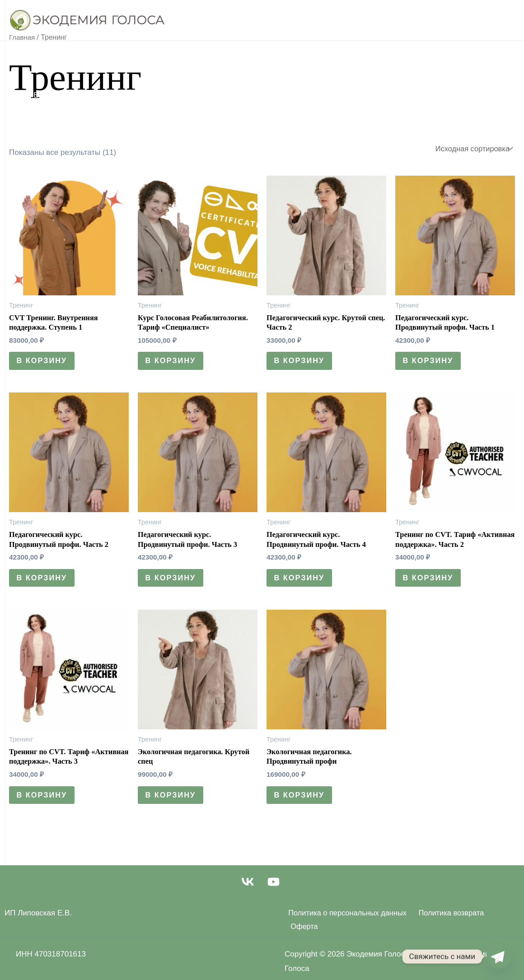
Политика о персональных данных (346, 922)
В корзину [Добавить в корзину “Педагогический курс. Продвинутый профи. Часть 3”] (173, 583)
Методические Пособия (78, 95)
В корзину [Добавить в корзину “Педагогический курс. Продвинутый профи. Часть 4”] (302, 583)
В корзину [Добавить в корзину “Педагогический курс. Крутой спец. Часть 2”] (302, 363)
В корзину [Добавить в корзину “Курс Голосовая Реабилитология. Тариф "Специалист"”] (173, 363)
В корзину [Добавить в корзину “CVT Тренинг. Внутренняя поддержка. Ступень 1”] (44, 363)
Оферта (505, 922)
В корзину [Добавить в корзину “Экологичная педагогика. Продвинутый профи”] (302, 802)
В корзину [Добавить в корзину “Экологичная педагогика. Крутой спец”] (173, 802)
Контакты (227, 95)
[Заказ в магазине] (472, 149)
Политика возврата (449, 922)
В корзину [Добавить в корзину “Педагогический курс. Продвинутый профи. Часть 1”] (430, 363)
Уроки (89, 59)
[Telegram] (499, 957)
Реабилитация (149, 59)
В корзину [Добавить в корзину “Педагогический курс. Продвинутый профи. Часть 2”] (44, 583)
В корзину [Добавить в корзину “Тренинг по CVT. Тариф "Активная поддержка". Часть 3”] (44, 802)
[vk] (249, 890)
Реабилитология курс (409, 59)
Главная (43, 59)
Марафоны (168, 95)
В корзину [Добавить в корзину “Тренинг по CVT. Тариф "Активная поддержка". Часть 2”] (430, 583)
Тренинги (216, 59)
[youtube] (275, 890)
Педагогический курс (299, 59)
